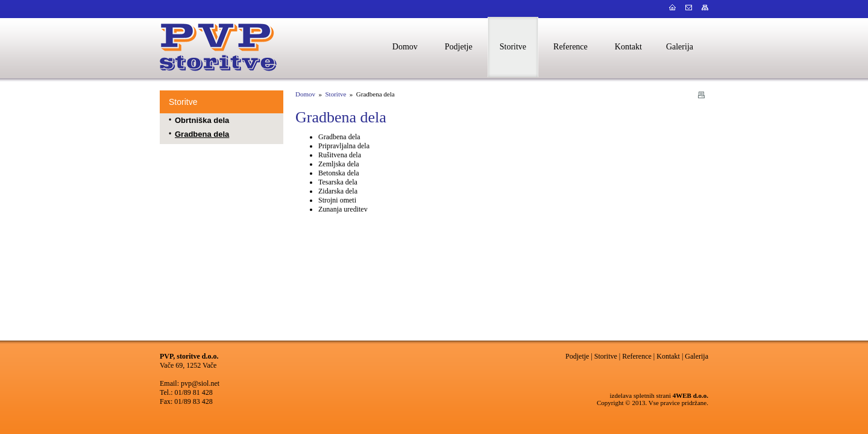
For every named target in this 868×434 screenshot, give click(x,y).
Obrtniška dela (202, 120)
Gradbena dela (202, 134)
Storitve (183, 102)
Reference (637, 356)
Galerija (697, 356)
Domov (305, 94)
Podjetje (577, 356)
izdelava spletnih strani (640, 395)
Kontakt (668, 356)
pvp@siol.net (200, 383)
